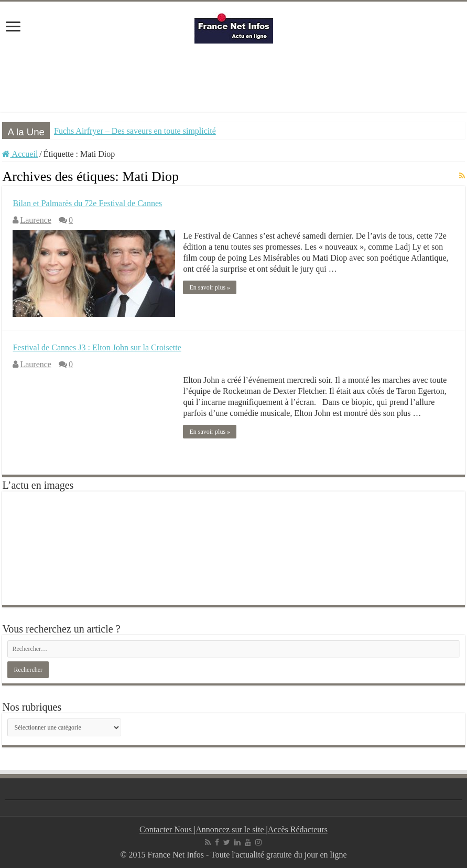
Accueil (20, 154)
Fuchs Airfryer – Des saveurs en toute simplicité (135, 131)
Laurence (36, 220)
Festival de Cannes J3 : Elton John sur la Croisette (97, 347)
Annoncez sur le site (231, 829)
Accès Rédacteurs (298, 829)
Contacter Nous (167, 829)
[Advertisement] (234, 78)
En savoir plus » (210, 287)
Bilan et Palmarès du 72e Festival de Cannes (87, 203)
